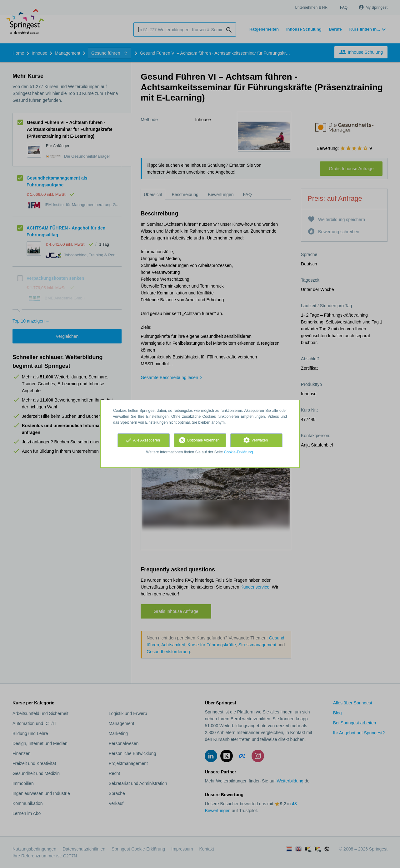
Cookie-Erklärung (239, 452)
